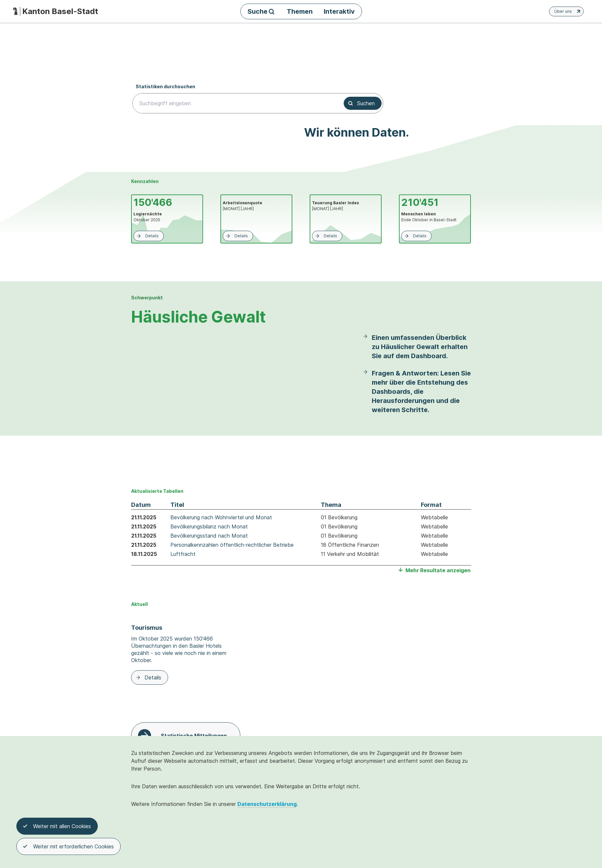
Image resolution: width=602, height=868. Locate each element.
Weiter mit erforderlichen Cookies (69, 847)
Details (147, 236)
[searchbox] (234, 103)
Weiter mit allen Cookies (57, 827)
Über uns (568, 11)
